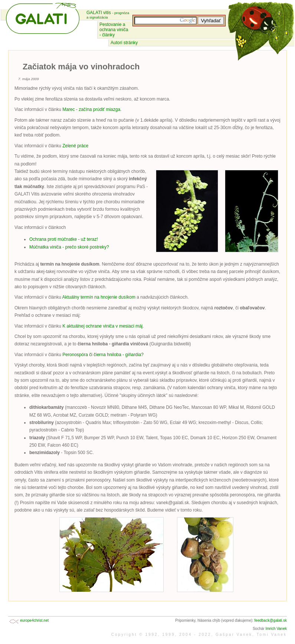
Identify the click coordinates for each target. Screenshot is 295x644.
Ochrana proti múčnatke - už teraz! (64, 239)
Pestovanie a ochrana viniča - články (114, 30)
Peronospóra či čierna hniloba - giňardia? (103, 355)
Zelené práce (75, 146)
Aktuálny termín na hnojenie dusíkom (99, 297)
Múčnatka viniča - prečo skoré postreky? (69, 247)
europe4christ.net (34, 620)
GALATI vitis (108, 15)
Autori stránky (124, 43)
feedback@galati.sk (271, 620)
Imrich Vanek (276, 629)
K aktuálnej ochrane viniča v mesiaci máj (102, 326)
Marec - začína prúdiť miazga (91, 109)
